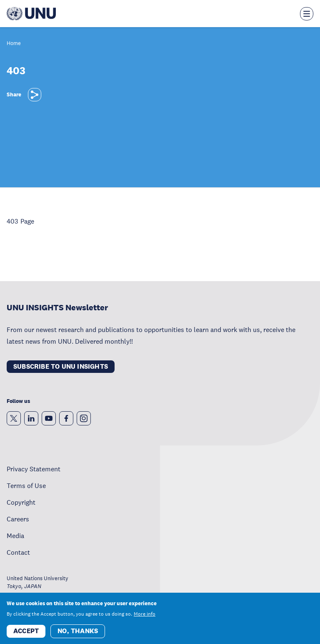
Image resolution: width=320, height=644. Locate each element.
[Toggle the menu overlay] (307, 14)
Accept (26, 634)
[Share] (35, 95)
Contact (18, 552)
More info (145, 617)
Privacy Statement (34, 469)
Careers (18, 519)
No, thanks (78, 634)
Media (15, 536)
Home (14, 44)
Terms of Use (26, 486)
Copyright (21, 502)
